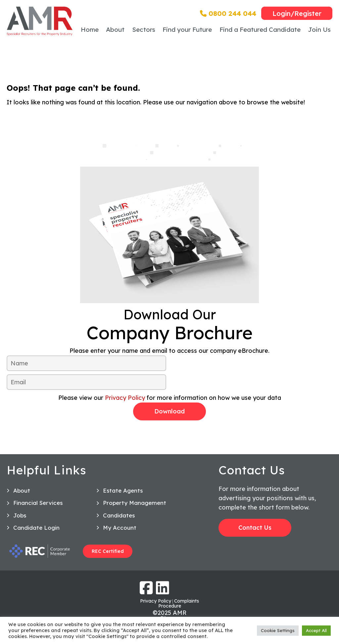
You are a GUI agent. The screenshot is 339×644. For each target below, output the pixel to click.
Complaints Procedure (179, 603)
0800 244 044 (228, 13)
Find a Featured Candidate (260, 29)
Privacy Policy (125, 398)
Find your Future (187, 29)
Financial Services (38, 503)
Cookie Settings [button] (278, 630)
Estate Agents (123, 490)
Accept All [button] (316, 630)
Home (90, 29)
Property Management (135, 503)
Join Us (319, 29)
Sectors (144, 29)
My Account (120, 528)
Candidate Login (36, 528)
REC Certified (108, 551)
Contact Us (255, 528)
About (115, 29)
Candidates (119, 515)
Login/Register (297, 13)
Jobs (20, 515)
